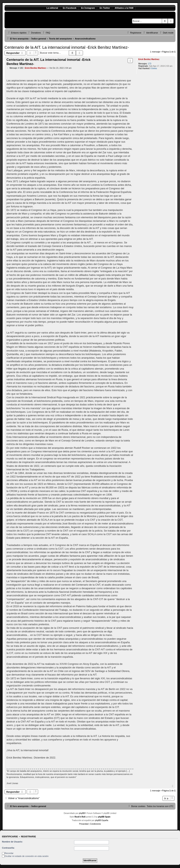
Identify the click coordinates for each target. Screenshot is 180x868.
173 (150, 64)
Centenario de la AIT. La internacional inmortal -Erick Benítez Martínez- (67, 47)
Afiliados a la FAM (124, 8)
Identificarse (10, 837)
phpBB (82, 813)
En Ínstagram (88, 8)
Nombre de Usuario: (12, 842)
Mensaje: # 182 (15, 68)
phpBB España (102, 820)
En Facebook (70, 8)
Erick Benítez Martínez (149, 59)
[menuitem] (34, 33)
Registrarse (28, 837)
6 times (154, 68)
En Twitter (105, 8)
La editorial (52, 8)
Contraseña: (8, 848)
